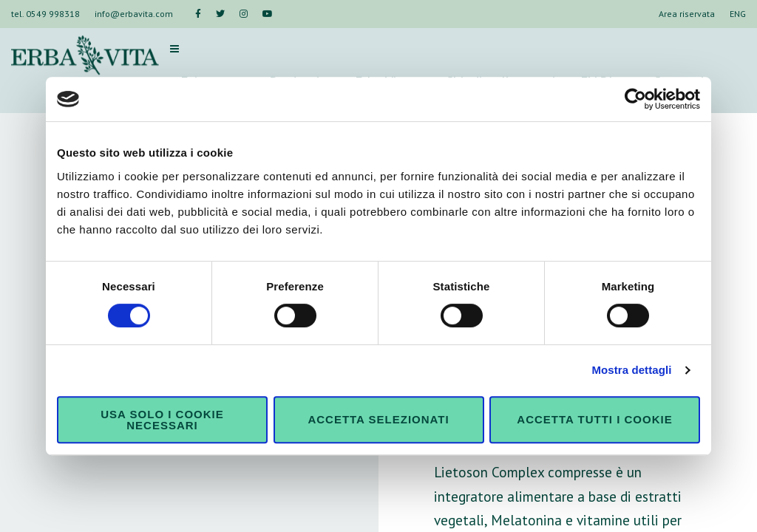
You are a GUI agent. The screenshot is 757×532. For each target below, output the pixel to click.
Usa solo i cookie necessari (162, 420)
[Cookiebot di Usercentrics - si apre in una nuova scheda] (635, 99)
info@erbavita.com (134, 14)
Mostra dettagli (631, 370)
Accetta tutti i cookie (594, 419)
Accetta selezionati (378, 419)
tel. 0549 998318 (45, 14)
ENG (738, 14)
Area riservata (687, 14)
